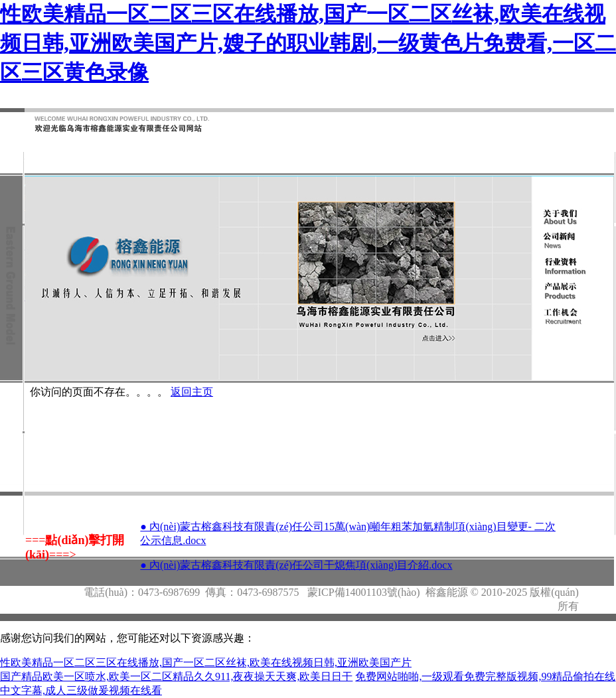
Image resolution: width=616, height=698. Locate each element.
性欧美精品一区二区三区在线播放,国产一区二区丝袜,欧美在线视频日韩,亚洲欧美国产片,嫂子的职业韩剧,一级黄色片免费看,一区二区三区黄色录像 (308, 43)
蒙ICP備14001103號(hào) (364, 592)
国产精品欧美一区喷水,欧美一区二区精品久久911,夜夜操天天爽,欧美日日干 (176, 676)
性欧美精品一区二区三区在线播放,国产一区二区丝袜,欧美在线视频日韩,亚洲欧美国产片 (206, 663)
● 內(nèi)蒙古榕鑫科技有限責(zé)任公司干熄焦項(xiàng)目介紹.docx (296, 565)
